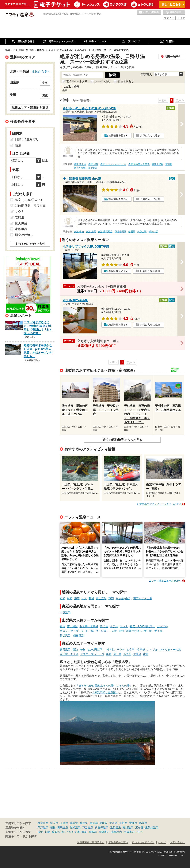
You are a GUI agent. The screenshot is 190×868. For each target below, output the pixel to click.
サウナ (124, 626)
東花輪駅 (92, 168)
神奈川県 (43, 823)
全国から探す (41, 71)
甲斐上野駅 (158, 164)
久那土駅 (142, 232)
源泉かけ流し (134, 631)
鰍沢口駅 (153, 232)
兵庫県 (74, 823)
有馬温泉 (63, 827)
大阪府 (104, 823)
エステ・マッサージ (72, 631)
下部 (111, 598)
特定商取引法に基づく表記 (148, 852)
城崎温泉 (75, 827)
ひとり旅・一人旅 (106, 631)
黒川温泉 (128, 827)
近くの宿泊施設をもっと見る (122, 440)
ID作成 (181, 18)
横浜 (40, 832)
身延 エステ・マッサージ (113, 164)
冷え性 (104, 626)
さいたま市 (73, 832)
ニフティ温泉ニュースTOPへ (165, 581)
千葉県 (64, 823)
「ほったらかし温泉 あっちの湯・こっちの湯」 (104, 686)
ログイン (169, 18)
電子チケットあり (77, 81)
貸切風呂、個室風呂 (72, 635)
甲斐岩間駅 (120, 232)
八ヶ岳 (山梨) (124, 598)
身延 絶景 (93, 164)
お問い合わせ (177, 842)
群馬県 (84, 823)
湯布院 (139, 827)
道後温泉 (116, 827)
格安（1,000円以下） (142, 626)
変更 (45, 83)
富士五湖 (101, 598)
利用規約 (169, 852)
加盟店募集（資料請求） (91, 842)
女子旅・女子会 (153, 631)
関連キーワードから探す (21, 836)
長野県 (123, 823)
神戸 (139, 832)
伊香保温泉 (102, 827)
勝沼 (77, 598)
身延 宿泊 (79, 232)
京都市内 (117, 832)
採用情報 (180, 852)
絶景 (109, 654)
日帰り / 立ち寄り (27, 139)
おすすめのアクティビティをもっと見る (159, 504)
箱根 (53, 827)
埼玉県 (54, 823)
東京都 (94, 823)
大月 (84, 598)
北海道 (113, 823)
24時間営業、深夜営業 (30, 206)
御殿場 (93, 832)
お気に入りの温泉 (149, 13)
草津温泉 (43, 827)
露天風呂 (72, 626)
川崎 (47, 832)
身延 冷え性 (80, 164)
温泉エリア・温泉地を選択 (30, 108)
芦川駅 (169, 164)
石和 (63, 598)
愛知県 (133, 823)
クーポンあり (103, 81)
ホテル (114, 626)
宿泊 (63, 626)
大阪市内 (104, 832)
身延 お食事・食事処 (139, 164)
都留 (91, 598)
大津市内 (129, 832)
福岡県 (143, 823)
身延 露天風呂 (105, 232)
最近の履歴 (174, 13)
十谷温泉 (65, 612)
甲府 (70, 598)
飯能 (84, 832)
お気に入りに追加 (150, 135)
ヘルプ (162, 842)
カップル (162, 626)
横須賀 (56, 832)
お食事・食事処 (89, 626)
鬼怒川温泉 (152, 827)
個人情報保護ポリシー (120, 852)
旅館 (121, 631)
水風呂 (137, 654)
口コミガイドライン (143, 842)
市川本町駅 (80, 168)
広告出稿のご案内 (118, 842)
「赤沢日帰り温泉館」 (105, 692)
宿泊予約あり (126, 81)
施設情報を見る (117, 135)
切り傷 (90, 631)
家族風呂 (21, 229)
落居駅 (132, 232)
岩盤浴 (20, 217)
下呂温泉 (88, 827)
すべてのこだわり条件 (30, 244)
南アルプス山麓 (143, 598)
